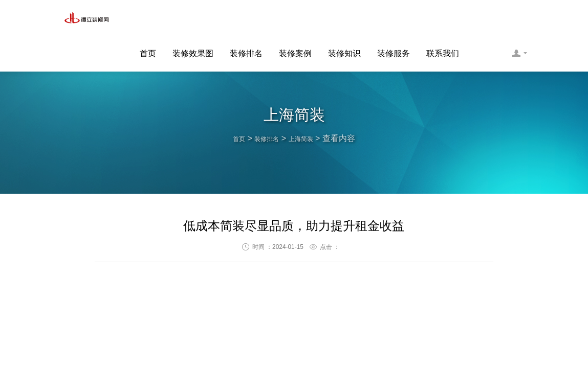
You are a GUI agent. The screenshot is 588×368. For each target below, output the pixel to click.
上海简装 (307, 138)
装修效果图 (193, 19)
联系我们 (443, 19)
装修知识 (344, 19)
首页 (148, 19)
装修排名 (246, 19)
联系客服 (519, 18)
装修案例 (295, 19)
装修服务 (394, 19)
